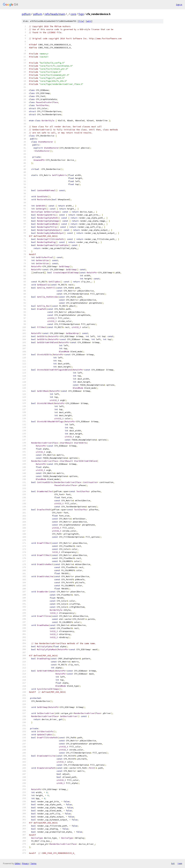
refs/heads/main (55, 14)
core (73, 14)
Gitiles (17, 863)
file (81, 21)
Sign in (179, 5)
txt (173, 863)
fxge (81, 14)
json (180, 863)
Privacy (25, 863)
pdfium (26, 14)
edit (89, 21)
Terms (33, 863)
